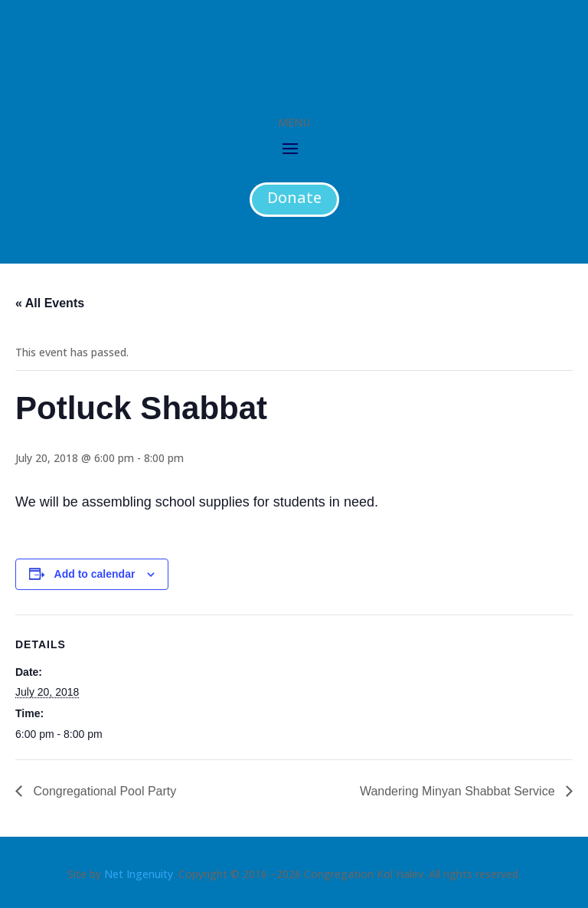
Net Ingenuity (139, 874)
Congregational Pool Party (103, 791)
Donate (294, 197)
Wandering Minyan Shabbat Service (459, 791)
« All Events (50, 303)
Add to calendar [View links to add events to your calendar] (95, 574)
